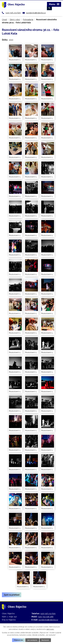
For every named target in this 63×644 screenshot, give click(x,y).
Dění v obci (15, 20)
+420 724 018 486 (46, 617)
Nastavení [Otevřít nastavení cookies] (46, 640)
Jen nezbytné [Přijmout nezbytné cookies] (32, 640)
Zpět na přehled (12, 595)
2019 (11, 40)
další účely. (50, 629)
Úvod (4, 20)
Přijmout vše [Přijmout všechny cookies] (18, 640)
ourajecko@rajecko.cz (36, 13)
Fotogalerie (28, 20)
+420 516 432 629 (13, 13)
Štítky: (5, 40)
